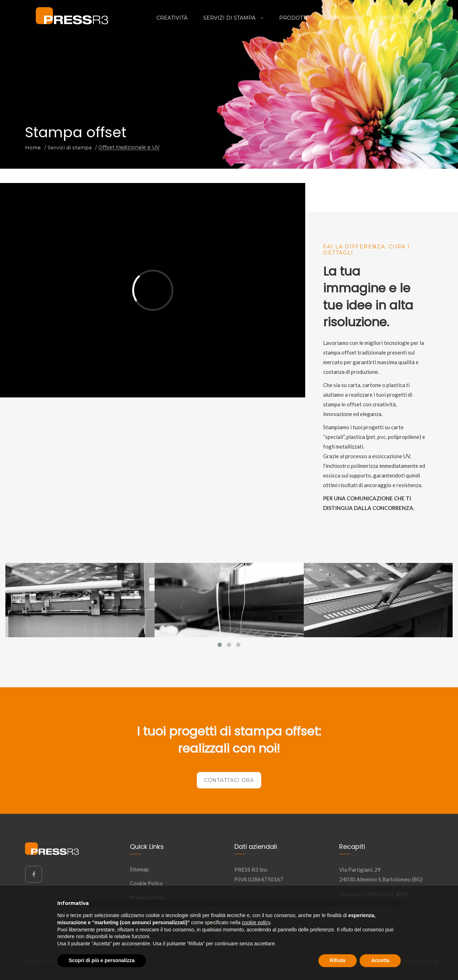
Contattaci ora (229, 780)
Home (33, 148)
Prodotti (294, 18)
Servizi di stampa (230, 18)
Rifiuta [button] (338, 960)
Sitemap (139, 869)
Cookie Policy (146, 883)
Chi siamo (345, 18)
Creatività (172, 18)
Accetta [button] (380, 960)
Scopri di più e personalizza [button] (102, 960)
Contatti (389, 18)
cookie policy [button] (256, 922)
